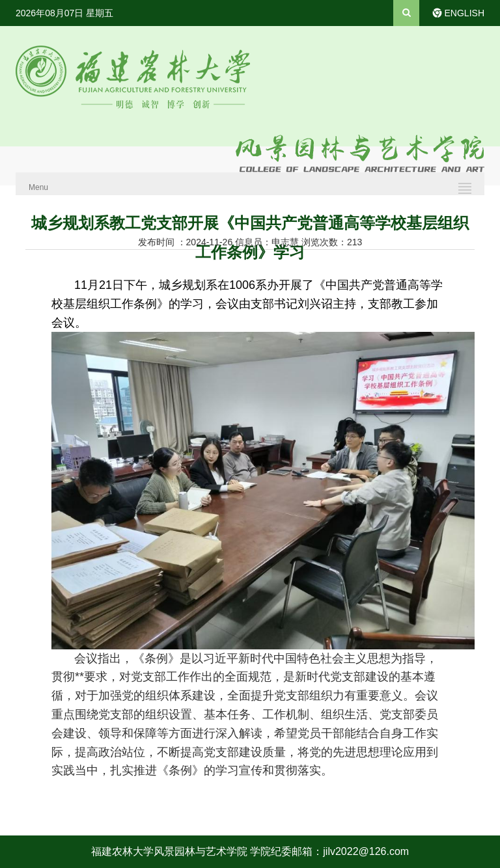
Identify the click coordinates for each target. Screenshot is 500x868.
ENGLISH (465, 13)
